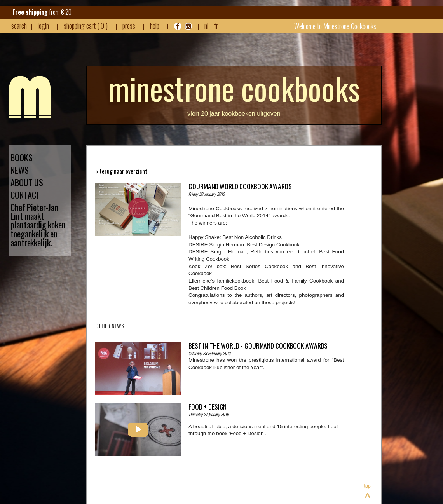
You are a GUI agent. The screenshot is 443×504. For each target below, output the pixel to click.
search (19, 26)
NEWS (20, 170)
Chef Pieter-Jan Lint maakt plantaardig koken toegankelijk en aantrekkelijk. (38, 225)
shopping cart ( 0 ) (86, 26)
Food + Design (208, 406)
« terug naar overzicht (121, 171)
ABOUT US (27, 182)
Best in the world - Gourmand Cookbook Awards (258, 345)
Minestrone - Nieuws (30, 97)
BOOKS (22, 158)
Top (368, 491)
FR (216, 25)
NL (206, 25)
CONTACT (25, 195)
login (43, 25)
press (129, 26)
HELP (155, 26)
